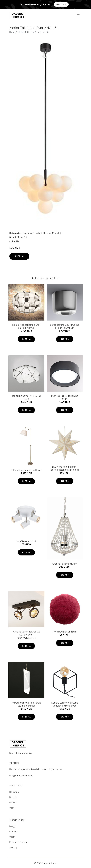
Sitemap (13, 847)
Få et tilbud (61, 4)
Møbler (13, 802)
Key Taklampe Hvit (26, 541)
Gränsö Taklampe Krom (65, 564)
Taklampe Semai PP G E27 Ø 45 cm (26, 397)
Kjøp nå (19, 256)
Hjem (12, 32)
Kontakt (13, 832)
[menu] (78, 15)
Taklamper (46, 233)
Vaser (12, 808)
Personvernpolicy (18, 842)
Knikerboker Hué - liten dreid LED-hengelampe (26, 704)
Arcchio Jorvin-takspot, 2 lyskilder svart (26, 633)
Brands (36, 233)
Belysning (27, 233)
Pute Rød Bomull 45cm (65, 632)
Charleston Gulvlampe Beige (26, 470)
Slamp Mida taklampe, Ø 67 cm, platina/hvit (26, 326)
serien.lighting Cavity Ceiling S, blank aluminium (65, 326)
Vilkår (12, 837)
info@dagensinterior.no (21, 776)
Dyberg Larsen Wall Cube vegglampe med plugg (65, 704)
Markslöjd (57, 233)
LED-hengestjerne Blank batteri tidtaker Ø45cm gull (65, 468)
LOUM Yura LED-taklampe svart (65, 397)
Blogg (12, 826)
